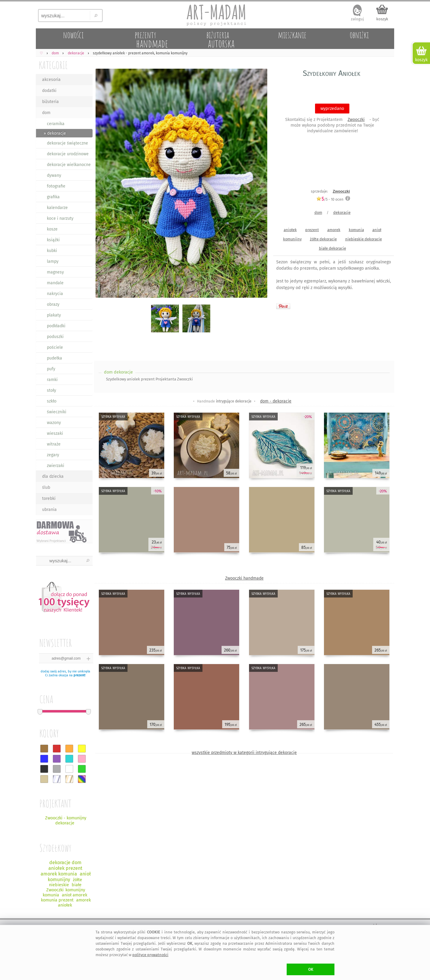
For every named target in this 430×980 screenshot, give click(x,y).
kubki (52, 251)
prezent (79, 675)
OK (311, 969)
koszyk (382, 19)
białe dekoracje (333, 248)
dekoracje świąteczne (67, 143)
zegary (53, 455)
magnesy (55, 272)
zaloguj (357, 19)
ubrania (49, 510)
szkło (52, 401)
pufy (51, 369)
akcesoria (51, 80)
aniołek (290, 230)
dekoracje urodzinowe (68, 154)
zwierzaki (56, 466)
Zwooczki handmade (244, 578)
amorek (334, 230)
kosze (52, 229)
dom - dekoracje (276, 401)
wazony (54, 423)
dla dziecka (53, 476)
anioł (377, 230)
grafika (53, 197)
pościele (55, 347)
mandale (55, 283)
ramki (52, 380)
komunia (356, 230)
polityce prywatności (150, 955)
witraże (54, 444)
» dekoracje (55, 133)
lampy (53, 261)
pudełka (54, 358)
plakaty (54, 315)
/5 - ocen (330, 199)
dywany (54, 175)
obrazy (53, 304)
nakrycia (55, 294)
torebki (49, 499)
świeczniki (57, 412)
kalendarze (57, 208)
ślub (46, 487)
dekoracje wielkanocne (69, 165)
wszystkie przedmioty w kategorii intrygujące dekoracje (244, 753)
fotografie (56, 186)
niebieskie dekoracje (364, 239)
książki (53, 240)
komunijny (292, 239)
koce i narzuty (60, 218)
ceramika (56, 124)
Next (258, 184)
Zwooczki (356, 120)
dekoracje (342, 212)
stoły (52, 390)
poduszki (55, 337)
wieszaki (55, 433)
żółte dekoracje (323, 239)
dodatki (49, 91)
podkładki (56, 326)
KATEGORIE (53, 65)
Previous (104, 184)
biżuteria (50, 102)
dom (46, 113)
